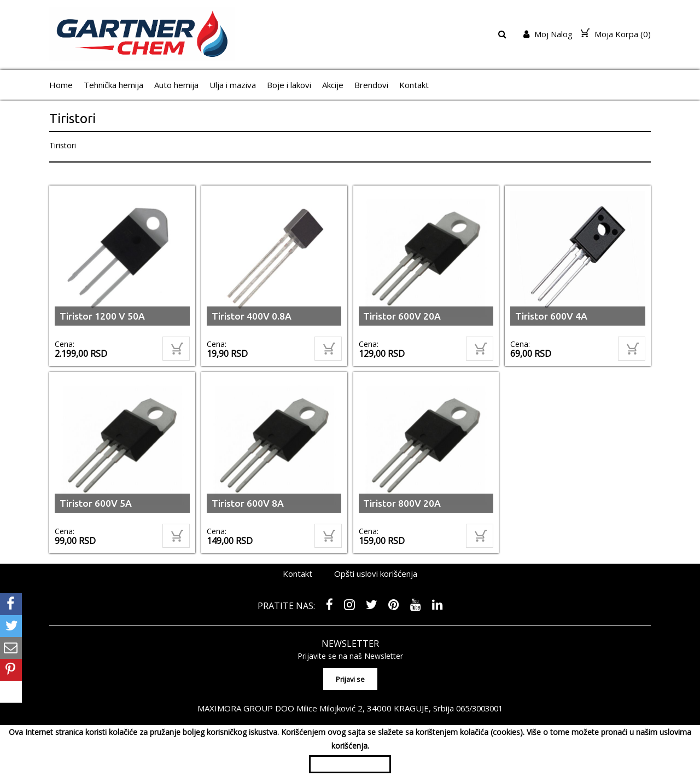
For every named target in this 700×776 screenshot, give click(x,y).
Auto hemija (176, 85)
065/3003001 (480, 705)
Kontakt (414, 85)
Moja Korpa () (616, 34)
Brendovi (371, 85)
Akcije (333, 85)
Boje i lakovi (289, 85)
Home (61, 85)
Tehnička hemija (113, 85)
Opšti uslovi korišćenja (376, 574)
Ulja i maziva (233, 85)
